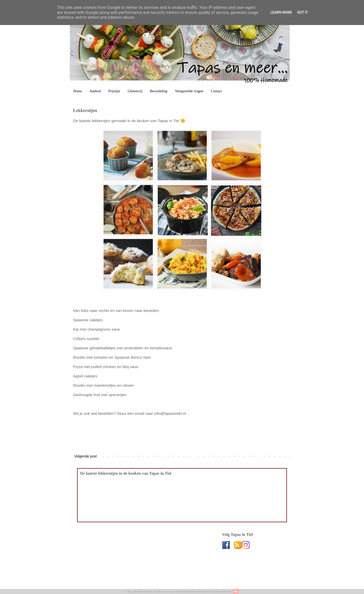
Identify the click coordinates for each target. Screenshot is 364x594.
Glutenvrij (135, 91)
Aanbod (95, 91)
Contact (216, 91)
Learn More (281, 12)
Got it (302, 12)
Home (78, 91)
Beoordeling (159, 91)
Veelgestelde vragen (189, 91)
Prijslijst (114, 91)
